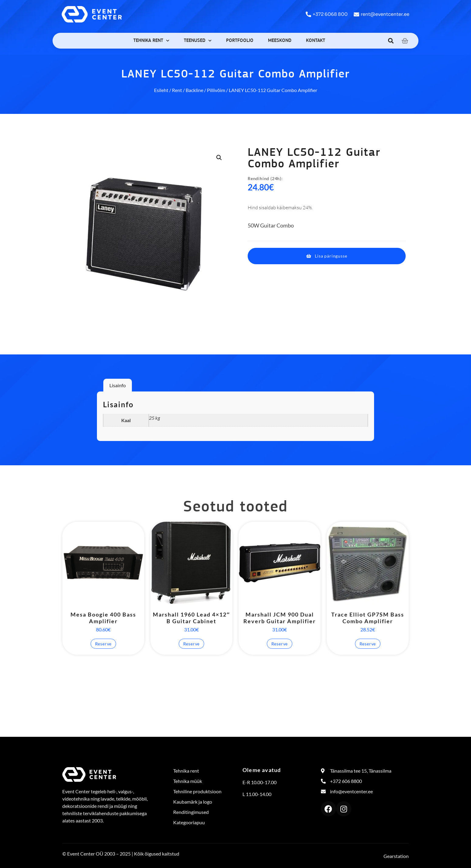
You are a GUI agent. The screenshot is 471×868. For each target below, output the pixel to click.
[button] (391, 41)
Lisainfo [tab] (118, 385)
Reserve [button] (103, 644)
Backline (194, 90)
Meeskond (280, 41)
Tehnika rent (151, 41)
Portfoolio (240, 41)
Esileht (161, 90)
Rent (177, 90)
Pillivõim (216, 90)
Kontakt (316, 41)
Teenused (198, 41)
